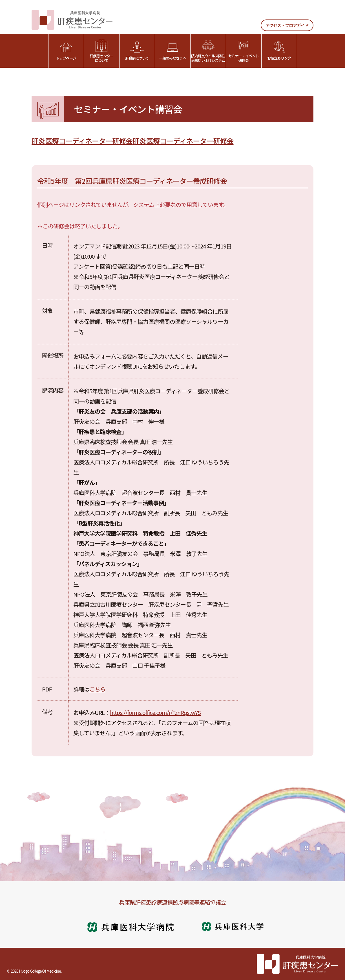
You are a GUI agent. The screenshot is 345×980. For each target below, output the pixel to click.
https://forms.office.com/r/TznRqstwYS (155, 712)
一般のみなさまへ (172, 51)
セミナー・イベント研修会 (244, 51)
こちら (97, 689)
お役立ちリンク (279, 51)
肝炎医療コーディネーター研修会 (82, 141)
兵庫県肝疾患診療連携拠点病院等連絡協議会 (172, 902)
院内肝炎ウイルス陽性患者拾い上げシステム (208, 51)
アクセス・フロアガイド (287, 25)
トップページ (66, 51)
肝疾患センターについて (101, 51)
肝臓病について (137, 51)
